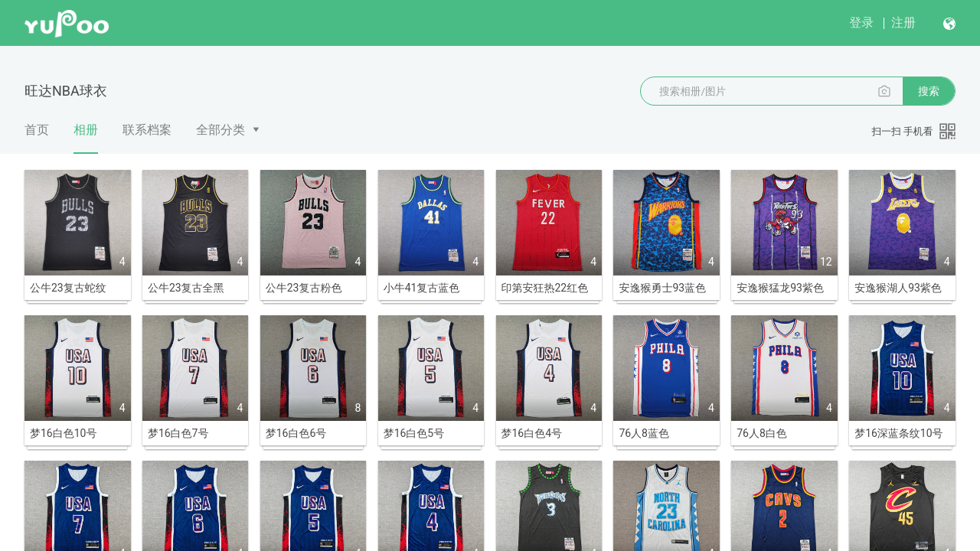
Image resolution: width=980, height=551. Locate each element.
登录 (861, 23)
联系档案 (147, 130)
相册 (86, 138)
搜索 (929, 91)
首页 (37, 130)
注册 (903, 23)
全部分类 (220, 130)
